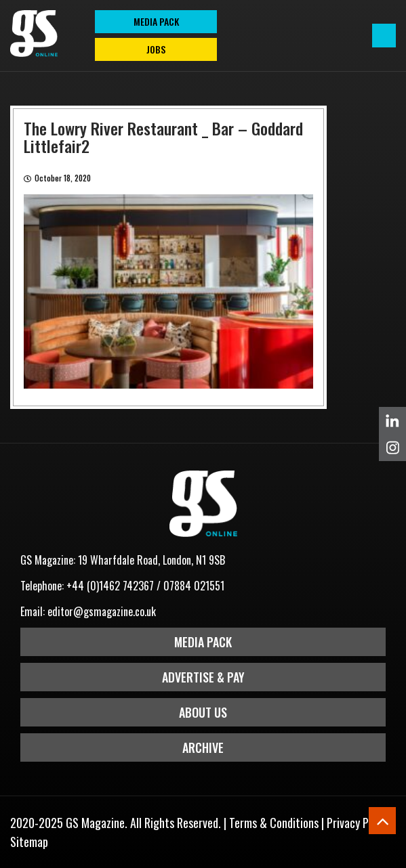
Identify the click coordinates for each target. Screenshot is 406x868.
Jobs (156, 49)
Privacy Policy (358, 823)
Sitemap (29, 842)
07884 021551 (194, 586)
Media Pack (203, 642)
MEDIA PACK (156, 21)
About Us (203, 712)
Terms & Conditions (274, 823)
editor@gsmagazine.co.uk (102, 611)
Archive (203, 747)
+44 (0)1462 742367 (110, 586)
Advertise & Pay (203, 677)
